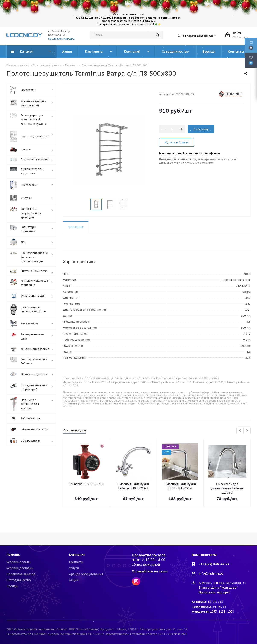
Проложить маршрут (62, 39)
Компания (77, 555)
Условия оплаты (18, 562)
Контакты (76, 562)
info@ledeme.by (211, 573)
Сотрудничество (19, 580)
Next (247, 431)
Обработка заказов (21, 574)
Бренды (12, 586)
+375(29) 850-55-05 (198, 36)
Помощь (13, 555)
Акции (74, 580)
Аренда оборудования (86, 574)
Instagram (136, 581)
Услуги (74, 568)
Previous (240, 431)
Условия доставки (20, 568)
